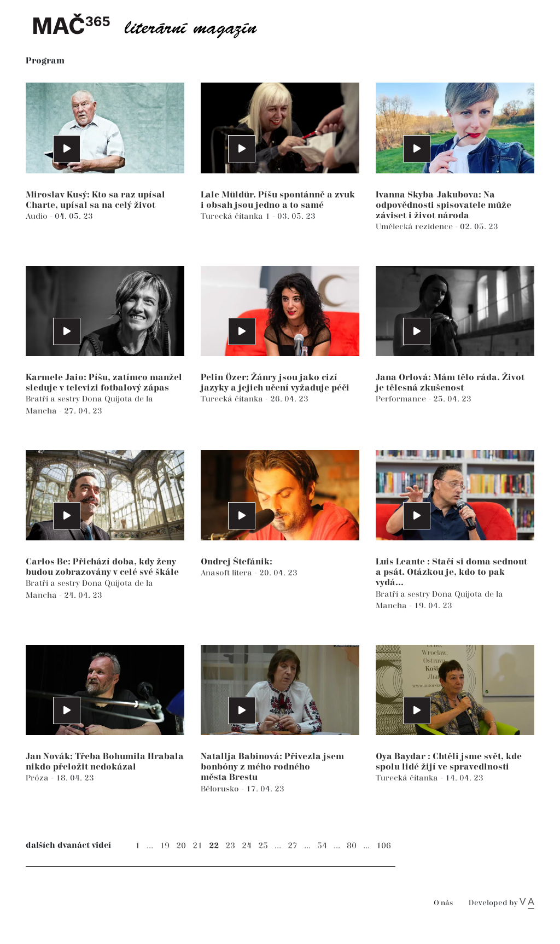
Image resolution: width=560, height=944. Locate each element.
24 (247, 846)
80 (352, 846)
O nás (443, 903)
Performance (402, 399)
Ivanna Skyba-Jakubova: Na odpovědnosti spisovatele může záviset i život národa (444, 205)
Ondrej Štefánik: (237, 562)
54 (322, 846)
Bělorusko (221, 789)
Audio (38, 216)
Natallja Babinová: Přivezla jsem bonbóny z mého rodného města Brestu (272, 767)
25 (263, 846)
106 (384, 846)
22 (214, 846)
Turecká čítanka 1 (237, 216)
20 (181, 846)
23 (230, 846)
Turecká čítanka (233, 399)
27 (293, 846)
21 (197, 846)
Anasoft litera (227, 573)
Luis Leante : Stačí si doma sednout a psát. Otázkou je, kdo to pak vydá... (451, 572)
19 (165, 846)
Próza (38, 778)
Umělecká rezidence (415, 227)
